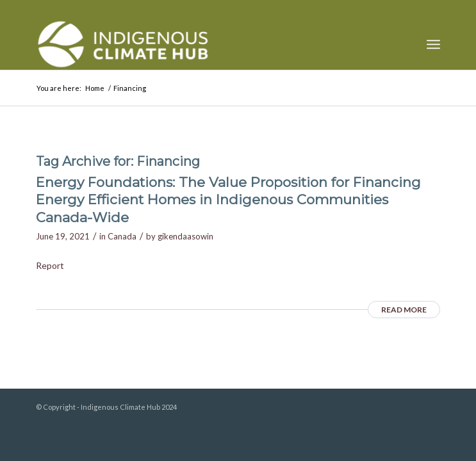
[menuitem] (433, 44)
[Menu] (433, 44)
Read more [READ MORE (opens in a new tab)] (404, 310)
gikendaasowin (185, 236)
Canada (122, 236)
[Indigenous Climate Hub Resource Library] (198, 44)
